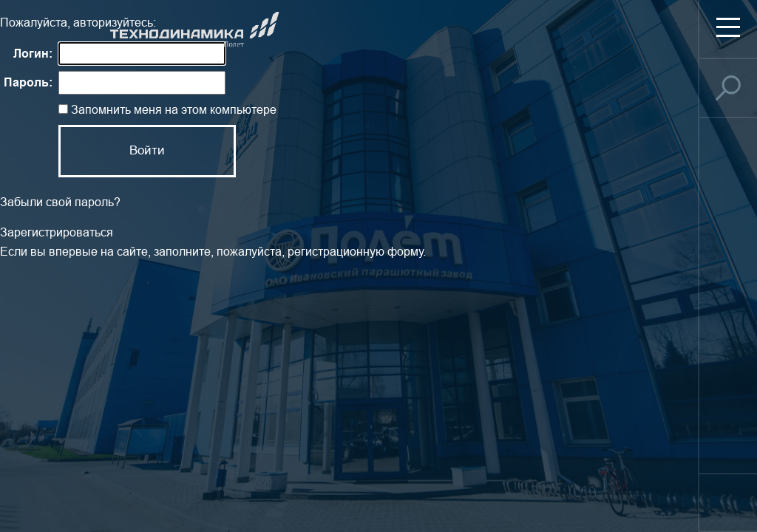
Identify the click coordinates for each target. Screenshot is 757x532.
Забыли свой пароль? (60, 202)
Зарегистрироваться (57, 232)
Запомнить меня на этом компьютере (172, 110)
